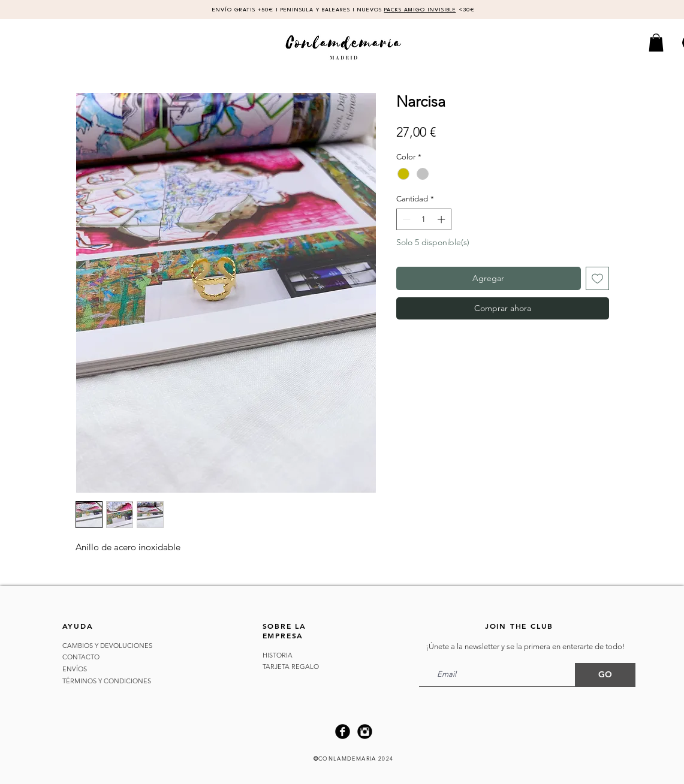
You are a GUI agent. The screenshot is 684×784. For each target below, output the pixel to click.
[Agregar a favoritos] (597, 278)
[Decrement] (405, 219)
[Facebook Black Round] (343, 732)
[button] (656, 43)
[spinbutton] (424, 219)
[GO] (605, 675)
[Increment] (442, 219)
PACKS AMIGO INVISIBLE (420, 10)
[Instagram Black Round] (365, 732)
